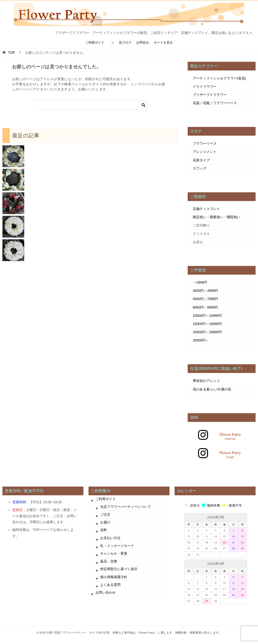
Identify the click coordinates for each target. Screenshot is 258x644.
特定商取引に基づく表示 (119, 569)
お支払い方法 (110, 538)
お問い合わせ (105, 592)
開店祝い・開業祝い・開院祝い (217, 217)
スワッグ (200, 168)
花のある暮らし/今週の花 (212, 389)
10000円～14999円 (207, 316)
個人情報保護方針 (114, 577)
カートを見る (163, 43)
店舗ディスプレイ (206, 209)
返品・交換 (109, 561)
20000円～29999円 (207, 332)
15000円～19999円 (207, 324)
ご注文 (105, 514)
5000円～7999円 (205, 299)
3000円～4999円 (205, 291)
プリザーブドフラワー (210, 95)
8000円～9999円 (205, 307)
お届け (105, 522)
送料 (104, 530)
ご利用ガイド (95, 43)
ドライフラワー (205, 86)
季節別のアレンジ (206, 381)
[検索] (90, 105)
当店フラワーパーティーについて (126, 507)
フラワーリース (205, 143)
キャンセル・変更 (114, 553)
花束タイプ (201, 160)
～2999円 (200, 282)
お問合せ (143, 43)
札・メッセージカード (117, 546)
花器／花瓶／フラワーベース (215, 103)
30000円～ (201, 340)
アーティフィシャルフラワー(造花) (219, 78)
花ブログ (125, 43)
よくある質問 (110, 585)
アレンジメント (205, 152)
